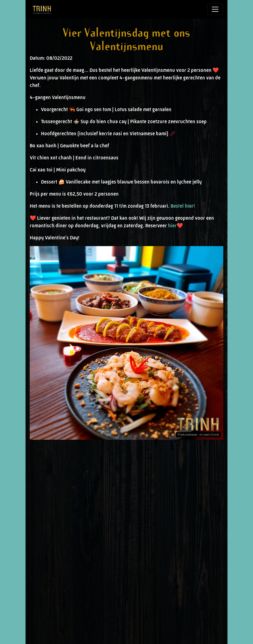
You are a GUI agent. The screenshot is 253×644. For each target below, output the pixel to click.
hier (172, 226)
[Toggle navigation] (215, 9)
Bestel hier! (183, 206)
